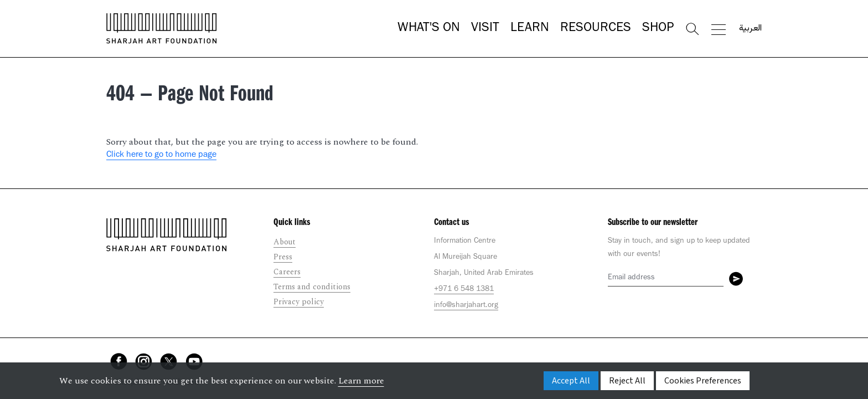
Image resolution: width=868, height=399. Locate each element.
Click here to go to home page (161, 155)
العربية (750, 29)
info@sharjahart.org (466, 306)
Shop (658, 29)
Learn (530, 29)
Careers (287, 272)
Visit (485, 29)
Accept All (571, 381)
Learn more (361, 381)
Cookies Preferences (703, 381)
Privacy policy (299, 302)
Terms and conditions (312, 287)
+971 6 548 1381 (464, 290)
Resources (596, 29)
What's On (429, 29)
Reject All (627, 381)
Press (283, 257)
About (285, 242)
